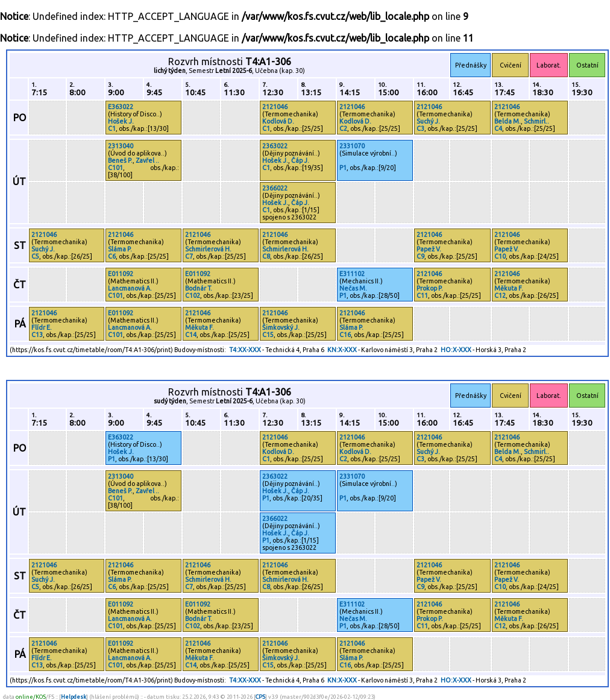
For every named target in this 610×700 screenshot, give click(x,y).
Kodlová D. (278, 121)
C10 (500, 256)
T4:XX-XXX (245, 350)
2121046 (275, 107)
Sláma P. (120, 249)
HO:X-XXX (456, 350)
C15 (268, 335)
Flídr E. (42, 327)
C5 (35, 256)
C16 (345, 335)
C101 (115, 168)
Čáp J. (300, 160)
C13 (37, 335)
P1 (343, 168)
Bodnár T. (199, 288)
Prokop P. (430, 288)
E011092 (121, 274)
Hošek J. (121, 121)
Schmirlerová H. (208, 249)
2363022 (275, 146)
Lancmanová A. (130, 288)
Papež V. (429, 249)
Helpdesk (74, 697)
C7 (189, 256)
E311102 (352, 274)
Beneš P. (120, 160)
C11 (422, 295)
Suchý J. (428, 121)
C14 (191, 335)
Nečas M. (353, 288)
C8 (266, 256)
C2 (343, 128)
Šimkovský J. (281, 327)
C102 (193, 295)
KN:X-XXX (342, 350)
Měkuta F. (509, 288)
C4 (498, 128)
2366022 (275, 188)
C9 (420, 256)
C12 (500, 295)
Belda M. (508, 121)
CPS (260, 697)
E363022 (121, 107)
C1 (112, 128)
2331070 (352, 146)
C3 (420, 128)
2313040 (121, 146)
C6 (112, 256)
